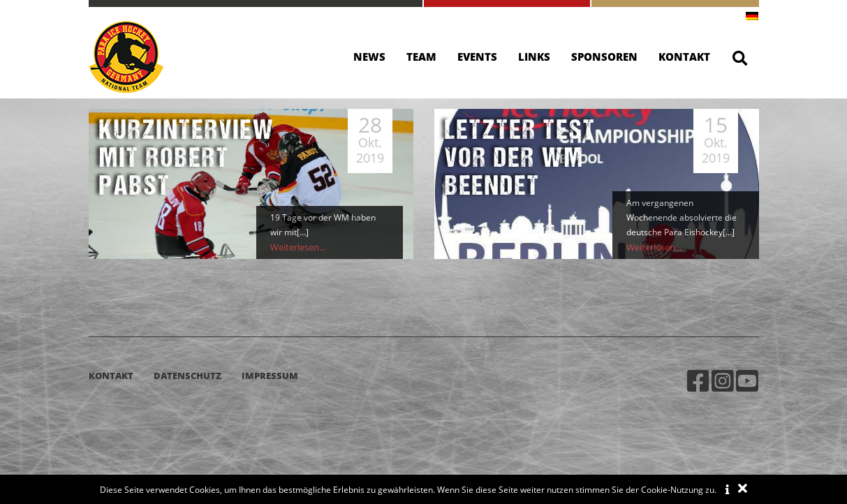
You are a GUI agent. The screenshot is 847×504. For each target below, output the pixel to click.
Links (534, 57)
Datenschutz (187, 376)
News (369, 57)
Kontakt (684, 57)
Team (421, 57)
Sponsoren (604, 57)
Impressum (270, 376)
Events (477, 57)
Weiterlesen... (297, 247)
